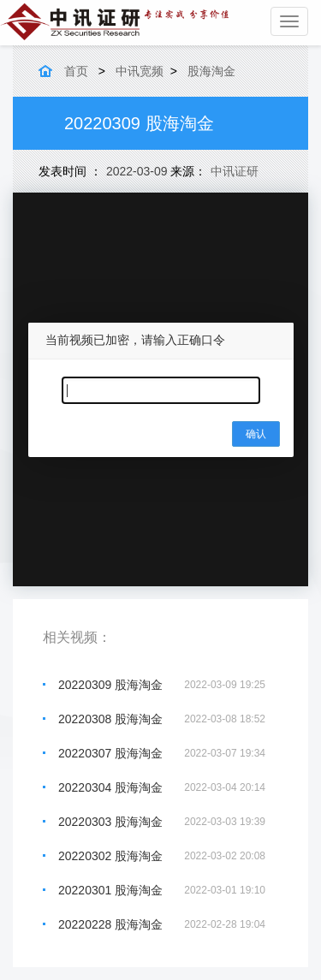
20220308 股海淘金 (110, 719)
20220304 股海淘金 (110, 787)
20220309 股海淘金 (110, 685)
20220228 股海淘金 (110, 924)
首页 (76, 71)
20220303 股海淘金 (110, 822)
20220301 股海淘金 (110, 890)
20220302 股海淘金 (110, 856)
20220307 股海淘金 (110, 753)
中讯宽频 (140, 71)
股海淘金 (211, 71)
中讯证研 (235, 171)
